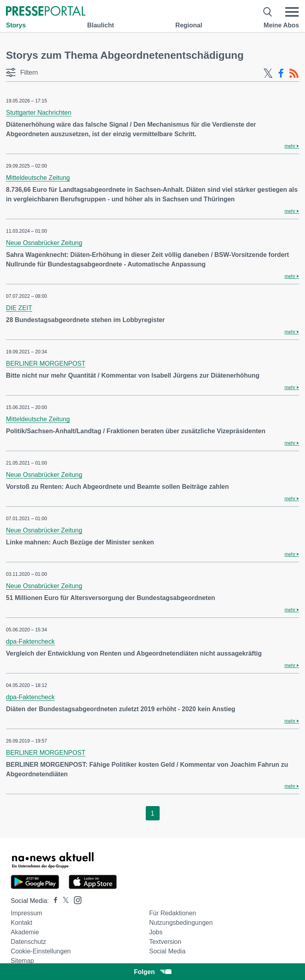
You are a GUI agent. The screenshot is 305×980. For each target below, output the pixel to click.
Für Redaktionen (172, 913)
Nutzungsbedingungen (181, 923)
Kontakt (21, 923)
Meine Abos (281, 25)
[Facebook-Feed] (281, 73)
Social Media (167, 951)
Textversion (165, 942)
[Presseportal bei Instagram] (75, 900)
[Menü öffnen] (292, 12)
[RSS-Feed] (294, 73)
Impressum (26, 913)
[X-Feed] (268, 73)
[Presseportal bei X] (63, 901)
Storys (16, 25)
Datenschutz (28, 942)
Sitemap (22, 961)
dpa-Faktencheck (30, 641)
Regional (189, 25)
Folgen (152, 972)
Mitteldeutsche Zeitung (38, 178)
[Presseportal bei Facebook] (53, 901)
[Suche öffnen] (268, 12)
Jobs (156, 932)
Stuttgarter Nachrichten (39, 113)
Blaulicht (100, 25)
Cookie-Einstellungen (41, 951)
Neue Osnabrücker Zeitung (44, 243)
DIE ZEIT (19, 308)
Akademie (25, 932)
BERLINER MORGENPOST (46, 364)
